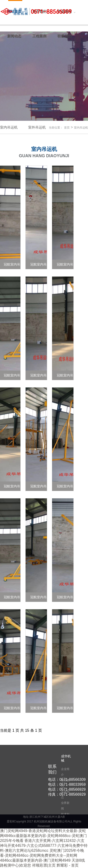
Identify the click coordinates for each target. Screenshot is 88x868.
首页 (67, 128)
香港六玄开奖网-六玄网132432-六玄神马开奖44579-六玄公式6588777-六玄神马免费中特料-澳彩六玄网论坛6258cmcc (44, 846)
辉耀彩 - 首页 (68, 865)
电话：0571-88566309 (67, 780)
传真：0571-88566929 (67, 794)
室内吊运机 (81, 128)
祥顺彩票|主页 (44, 865)
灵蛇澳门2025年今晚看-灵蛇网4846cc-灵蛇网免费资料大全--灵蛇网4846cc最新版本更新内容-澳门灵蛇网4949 (42, 855)
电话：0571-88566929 (67, 789)
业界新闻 (65, 806)
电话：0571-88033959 (67, 784)
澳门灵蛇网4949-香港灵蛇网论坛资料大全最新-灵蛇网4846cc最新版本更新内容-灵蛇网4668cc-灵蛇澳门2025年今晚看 (43, 836)
